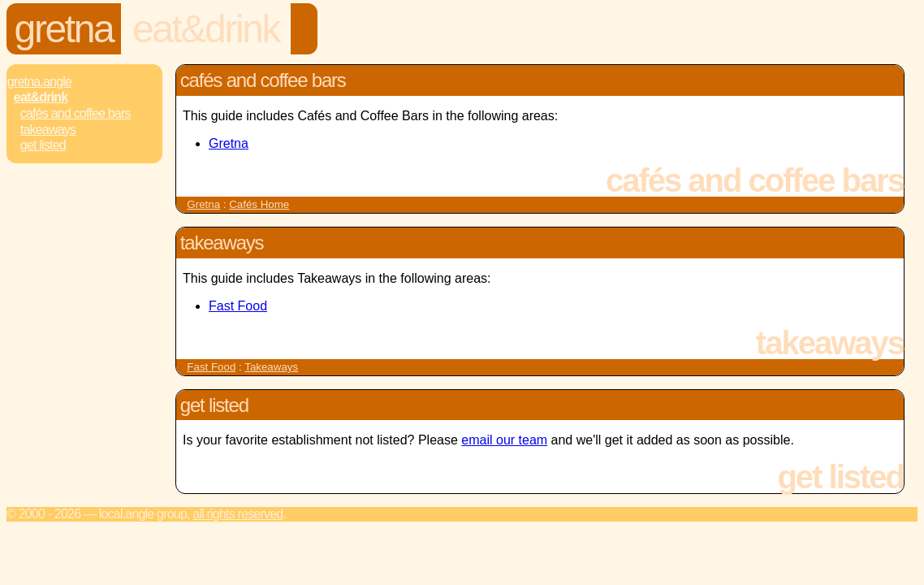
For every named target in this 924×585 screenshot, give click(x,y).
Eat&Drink (206, 29)
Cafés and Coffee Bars (76, 113)
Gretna (64, 29)
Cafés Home (259, 204)
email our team (504, 440)
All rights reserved (237, 514)
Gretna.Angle (39, 82)
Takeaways (48, 130)
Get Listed (43, 145)
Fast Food (238, 306)
